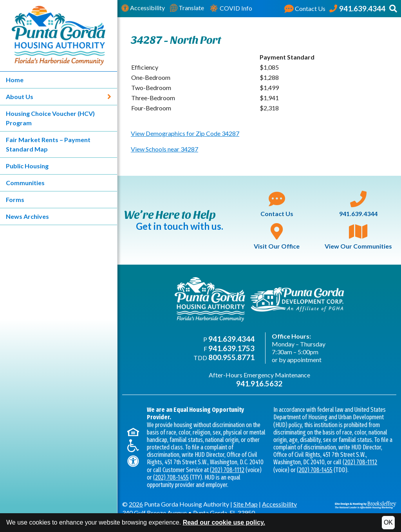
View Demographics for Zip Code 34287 (185, 133)
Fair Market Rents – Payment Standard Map (48, 144)
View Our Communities (358, 236)
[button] (393, 9)
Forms (15, 199)
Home (15, 80)
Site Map (246, 504)
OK (388, 522)
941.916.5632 (259, 383)
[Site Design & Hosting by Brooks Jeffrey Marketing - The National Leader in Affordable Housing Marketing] (366, 504)
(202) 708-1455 (171, 477)
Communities (25, 183)
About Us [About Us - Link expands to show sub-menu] (59, 97)
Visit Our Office (277, 236)
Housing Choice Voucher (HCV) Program (50, 118)
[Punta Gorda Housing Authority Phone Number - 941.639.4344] (357, 9)
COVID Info (231, 9)
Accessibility (143, 8)
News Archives (27, 216)
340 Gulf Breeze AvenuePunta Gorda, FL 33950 (189, 513)
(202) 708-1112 (227, 470)
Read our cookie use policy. (224, 522)
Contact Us (277, 204)
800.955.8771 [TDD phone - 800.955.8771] (231, 357)
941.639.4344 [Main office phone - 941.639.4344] (231, 339)
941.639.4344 (358, 204)
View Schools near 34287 (164, 149)
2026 (136, 504)
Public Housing (27, 166)
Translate (187, 8)
